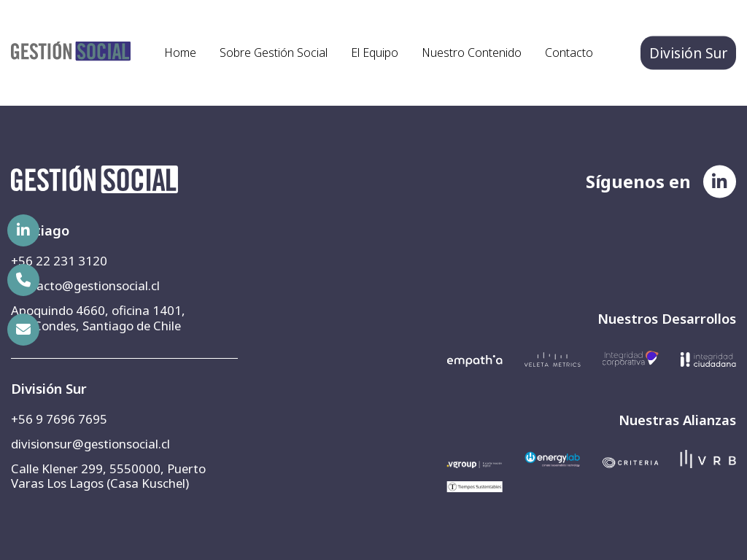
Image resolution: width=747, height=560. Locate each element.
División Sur (688, 53)
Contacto (569, 52)
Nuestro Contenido (472, 52)
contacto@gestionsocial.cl (85, 285)
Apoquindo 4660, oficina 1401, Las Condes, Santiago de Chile (98, 318)
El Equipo (375, 52)
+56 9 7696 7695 (59, 419)
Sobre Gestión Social (274, 52)
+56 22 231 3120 (59, 261)
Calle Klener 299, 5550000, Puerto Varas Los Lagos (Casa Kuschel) (108, 476)
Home (180, 52)
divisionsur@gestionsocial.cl (90, 444)
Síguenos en (638, 182)
